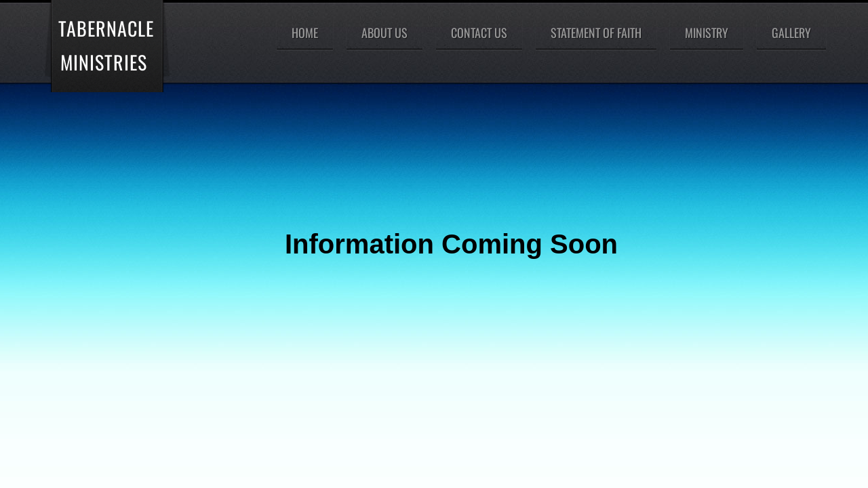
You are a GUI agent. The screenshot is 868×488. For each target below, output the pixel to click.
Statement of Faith (596, 33)
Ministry (707, 33)
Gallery (791, 33)
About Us (384, 33)
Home (305, 33)
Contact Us (479, 33)
